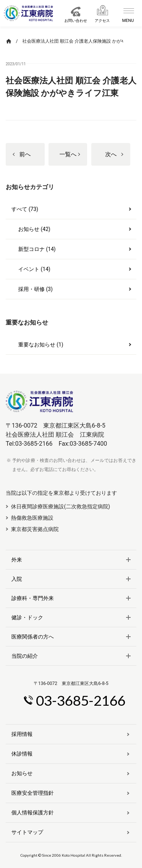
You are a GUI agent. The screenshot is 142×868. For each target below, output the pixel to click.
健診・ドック (27, 617)
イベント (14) (34, 269)
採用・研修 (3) (35, 289)
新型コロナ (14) (37, 249)
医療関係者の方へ (33, 637)
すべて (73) (25, 209)
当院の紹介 (25, 656)
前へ (25, 154)
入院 (17, 579)
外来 (17, 560)
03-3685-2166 (81, 700)
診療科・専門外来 (33, 598)
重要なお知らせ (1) (41, 345)
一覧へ (68, 154)
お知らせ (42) (34, 229)
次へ (111, 154)
